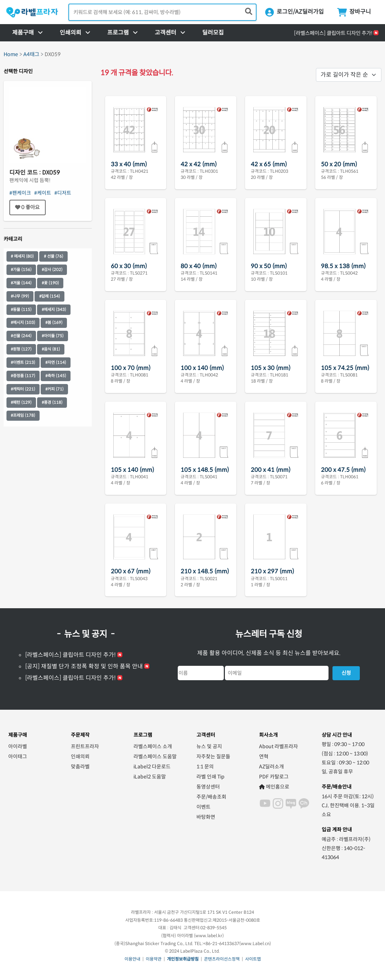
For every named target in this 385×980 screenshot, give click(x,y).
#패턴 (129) (21, 402)
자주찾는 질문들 (213, 757)
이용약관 (154, 959)
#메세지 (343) (54, 310)
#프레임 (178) (23, 415)
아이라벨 (18, 746)
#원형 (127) (21, 349)
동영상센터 (208, 787)
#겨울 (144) (21, 283)
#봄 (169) (54, 322)
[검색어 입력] (162, 12)
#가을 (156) (21, 270)
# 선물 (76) (54, 256)
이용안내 (132, 959)
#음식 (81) (51, 349)
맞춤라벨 (80, 767)
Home (11, 54)
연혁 (264, 757)
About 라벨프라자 (278, 746)
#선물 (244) (21, 336)
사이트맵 (253, 959)
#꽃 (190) (50, 283)
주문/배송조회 (211, 797)
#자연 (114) (56, 362)
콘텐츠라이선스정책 (222, 959)
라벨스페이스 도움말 (155, 757)
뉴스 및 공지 (209, 746)
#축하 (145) (56, 376)
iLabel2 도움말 (150, 777)
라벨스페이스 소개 (153, 746)
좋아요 (27, 207)
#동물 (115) (21, 310)
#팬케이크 (20, 193)
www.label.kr (209, 936)
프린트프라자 (85, 746)
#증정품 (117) (23, 376)
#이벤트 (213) (23, 362)
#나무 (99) (20, 296)
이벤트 (203, 807)
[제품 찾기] (249, 12)
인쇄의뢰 (80, 757)
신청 (346, 673)
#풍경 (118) (52, 402)
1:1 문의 (205, 767)
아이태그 (18, 757)
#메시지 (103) (23, 322)
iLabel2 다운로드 (152, 767)
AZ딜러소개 (271, 767)
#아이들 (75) (53, 336)
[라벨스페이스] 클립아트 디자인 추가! (333, 33)
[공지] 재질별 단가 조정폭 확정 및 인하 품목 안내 (84, 666)
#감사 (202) (52, 270)
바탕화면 (206, 817)
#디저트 (63, 193)
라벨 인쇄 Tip (210, 777)
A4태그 (31, 54)
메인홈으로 (274, 787)
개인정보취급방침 (183, 959)
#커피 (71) (55, 389)
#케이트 (43, 193)
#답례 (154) (50, 296)
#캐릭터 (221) (23, 389)
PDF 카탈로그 (274, 777)
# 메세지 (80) (22, 256)
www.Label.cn (255, 943)
